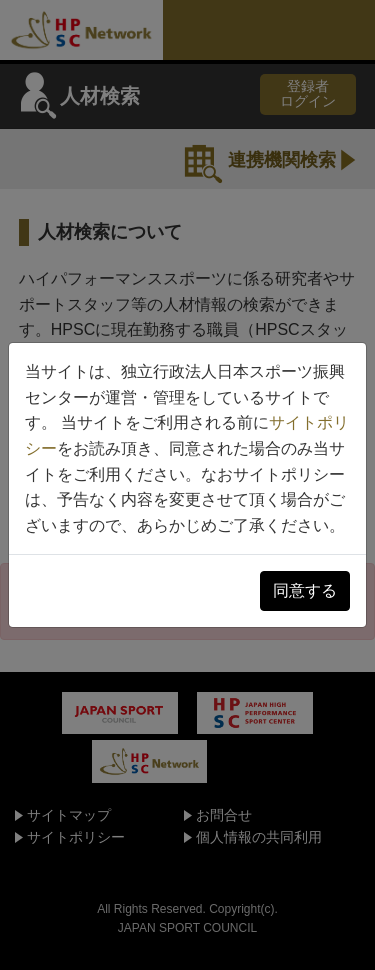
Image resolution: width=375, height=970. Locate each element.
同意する (305, 590)
